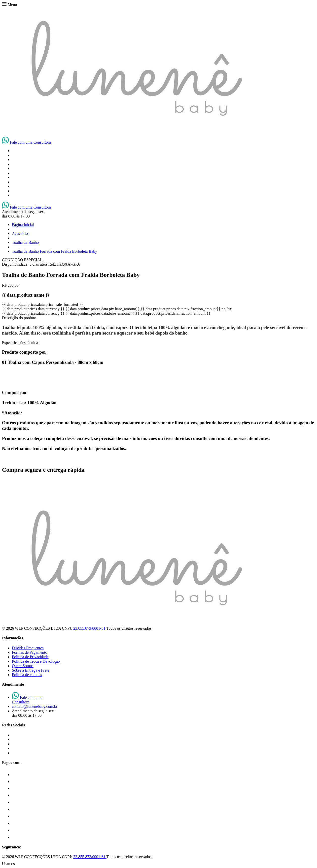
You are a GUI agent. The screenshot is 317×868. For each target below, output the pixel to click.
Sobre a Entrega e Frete (31, 670)
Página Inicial (23, 225)
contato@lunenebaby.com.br (35, 706)
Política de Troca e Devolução (36, 661)
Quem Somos (23, 666)
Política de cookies (27, 675)
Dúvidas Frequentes (28, 648)
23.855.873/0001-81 (90, 628)
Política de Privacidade (30, 657)
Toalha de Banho (25, 242)
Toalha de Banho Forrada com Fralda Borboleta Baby (54, 251)
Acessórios (21, 233)
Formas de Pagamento (30, 652)
